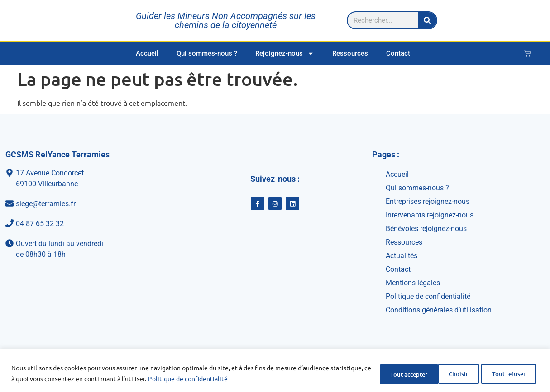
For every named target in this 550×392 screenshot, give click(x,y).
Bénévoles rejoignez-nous (426, 229)
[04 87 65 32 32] (85, 224)
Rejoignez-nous (285, 54)
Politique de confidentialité (230, 379)
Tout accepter (505, 373)
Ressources (350, 53)
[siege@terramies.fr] (85, 204)
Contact (398, 53)
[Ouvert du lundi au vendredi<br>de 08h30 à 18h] (85, 249)
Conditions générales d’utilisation (439, 310)
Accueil (147, 53)
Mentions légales (413, 283)
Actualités (402, 256)
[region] (275, 371)
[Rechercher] (523, 20)
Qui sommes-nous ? (207, 53)
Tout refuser (437, 373)
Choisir (379, 373)
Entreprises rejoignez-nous (428, 201)
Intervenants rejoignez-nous (430, 215)
